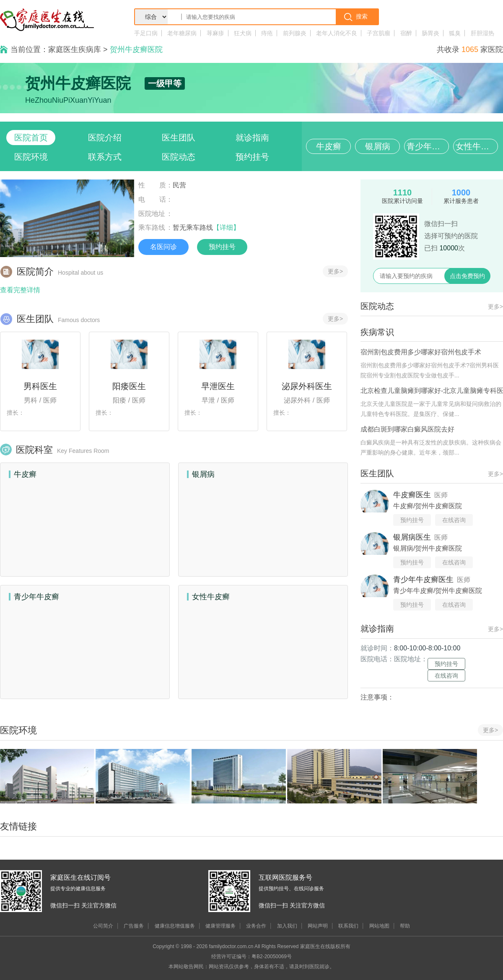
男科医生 (40, 386)
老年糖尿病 (182, 33)
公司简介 (103, 926)
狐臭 (455, 33)
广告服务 (134, 926)
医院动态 (179, 157)
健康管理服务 (220, 926)
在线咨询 (454, 520)
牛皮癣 (329, 146)
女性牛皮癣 (477, 146)
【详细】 (226, 227)
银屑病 (378, 146)
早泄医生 (218, 386)
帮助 (405, 926)
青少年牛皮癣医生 (423, 580)
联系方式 (105, 157)
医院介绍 (105, 138)
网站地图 (379, 926)
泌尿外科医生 (307, 386)
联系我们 (348, 926)
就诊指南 (252, 138)
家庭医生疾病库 (75, 49)
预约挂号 (252, 157)
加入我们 (287, 926)
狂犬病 (243, 33)
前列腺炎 (295, 33)
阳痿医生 (129, 386)
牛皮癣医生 (412, 495)
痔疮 (267, 33)
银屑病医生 (412, 537)
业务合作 (256, 926)
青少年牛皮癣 (428, 146)
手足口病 (146, 33)
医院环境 (31, 157)
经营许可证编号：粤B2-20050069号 (251, 957)
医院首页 (31, 138)
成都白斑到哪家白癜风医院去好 (407, 429)
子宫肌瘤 (379, 33)
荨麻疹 (215, 33)
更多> (335, 271)
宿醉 (406, 33)
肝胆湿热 (482, 33)
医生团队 (179, 138)
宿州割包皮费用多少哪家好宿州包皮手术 (421, 352)
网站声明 (318, 926)
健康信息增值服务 (175, 926)
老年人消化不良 (337, 33)
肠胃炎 (430, 33)
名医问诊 (163, 247)
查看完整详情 (20, 290)
